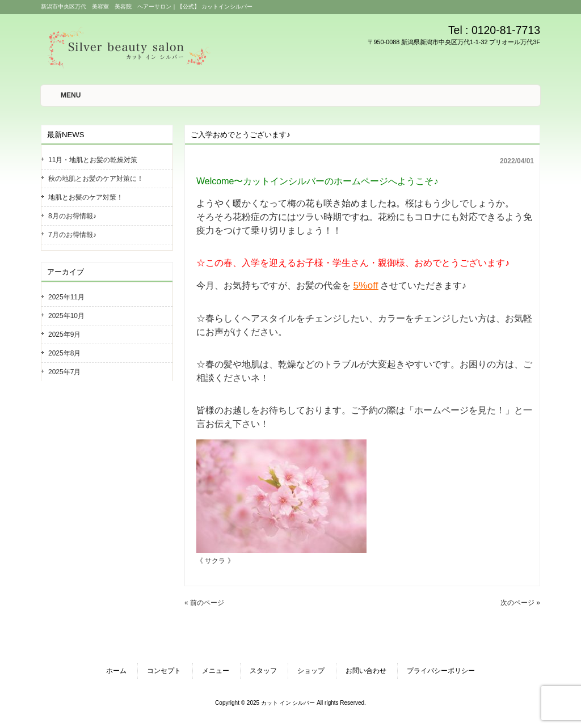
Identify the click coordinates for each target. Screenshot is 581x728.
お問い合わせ (366, 671)
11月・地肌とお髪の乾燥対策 (93, 160)
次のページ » (520, 603)
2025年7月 (64, 372)
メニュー (216, 671)
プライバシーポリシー (441, 671)
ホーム (116, 671)
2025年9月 (64, 335)
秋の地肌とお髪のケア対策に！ (96, 179)
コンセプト (164, 671)
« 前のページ (204, 603)
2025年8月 (64, 353)
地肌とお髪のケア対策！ (86, 197)
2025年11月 (66, 297)
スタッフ (263, 671)
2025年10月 (66, 316)
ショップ (311, 671)
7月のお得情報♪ (72, 235)
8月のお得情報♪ (72, 216)
